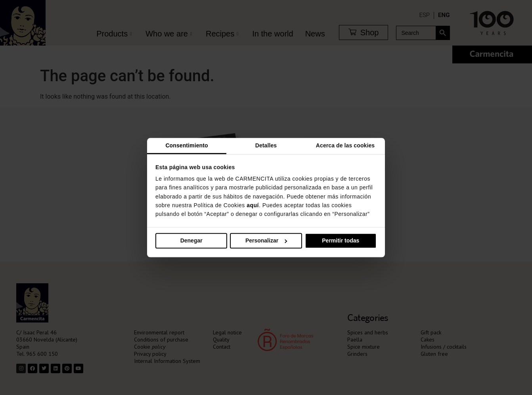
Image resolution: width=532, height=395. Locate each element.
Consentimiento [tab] (187, 145)
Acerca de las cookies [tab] (345, 145)
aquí (253, 205)
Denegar (191, 240)
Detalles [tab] (266, 145)
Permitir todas (341, 240)
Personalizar (266, 240)
